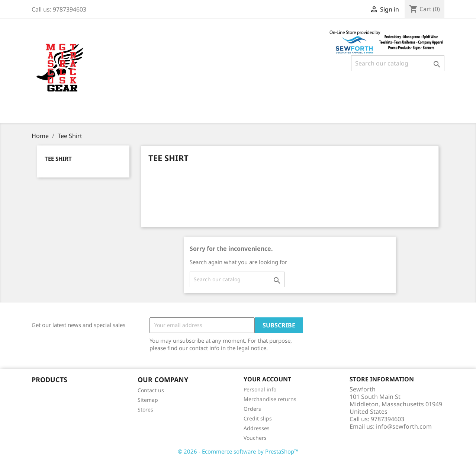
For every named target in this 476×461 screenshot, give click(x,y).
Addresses (257, 428)
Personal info (260, 389)
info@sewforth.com (404, 426)
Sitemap (148, 400)
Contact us (151, 390)
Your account (267, 379)
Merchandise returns (270, 399)
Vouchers (255, 438)
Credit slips (258, 418)
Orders (252, 409)
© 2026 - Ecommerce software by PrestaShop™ (238, 451)
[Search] (398, 63)
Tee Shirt (58, 159)
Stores (145, 409)
